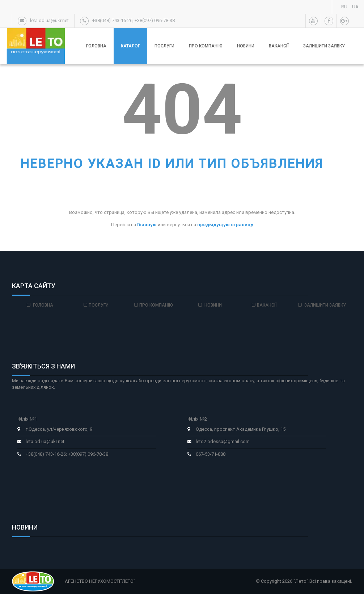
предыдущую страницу (225, 225)
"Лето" (301, 581)
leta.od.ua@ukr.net (45, 441)
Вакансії (279, 46)
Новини (246, 46)
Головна (96, 46)
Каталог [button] (130, 46)
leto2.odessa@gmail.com (223, 441)
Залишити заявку (324, 46)
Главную (147, 225)
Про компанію (206, 46)
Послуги (164, 46)
